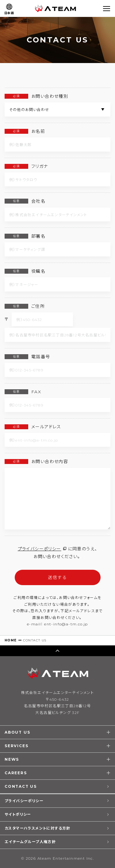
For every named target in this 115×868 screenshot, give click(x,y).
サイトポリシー (18, 814)
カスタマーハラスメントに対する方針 (38, 828)
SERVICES (16, 746)
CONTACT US (21, 786)
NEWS (12, 759)
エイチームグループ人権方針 (30, 842)
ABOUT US (17, 732)
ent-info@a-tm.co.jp (66, 624)
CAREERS (16, 773)
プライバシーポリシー (40, 549)
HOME (11, 640)
